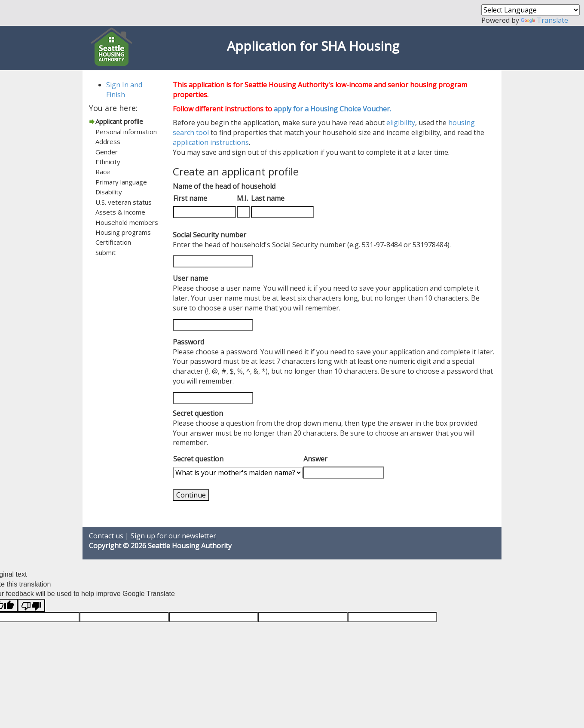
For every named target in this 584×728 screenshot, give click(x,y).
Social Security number (209, 235)
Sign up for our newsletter (173, 536)
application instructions (211, 142)
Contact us (106, 536)
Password (188, 342)
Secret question (198, 459)
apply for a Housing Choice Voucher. (332, 109)
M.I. (242, 198)
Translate (544, 20)
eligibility (401, 123)
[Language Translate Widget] (530, 10)
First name (190, 198)
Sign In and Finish (124, 90)
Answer (315, 459)
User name (190, 278)
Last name (268, 198)
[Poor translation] (31, 605)
